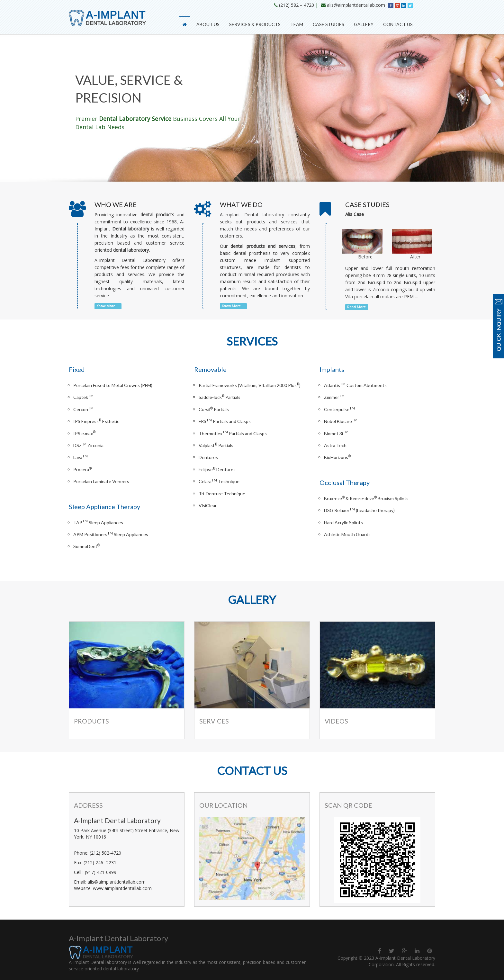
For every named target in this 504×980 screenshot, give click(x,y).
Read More (356, 307)
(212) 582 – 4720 (297, 5)
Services (214, 721)
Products (92, 721)
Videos (337, 721)
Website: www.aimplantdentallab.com (113, 888)
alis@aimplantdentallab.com (356, 5)
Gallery (364, 24)
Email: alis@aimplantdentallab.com (110, 882)
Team (297, 24)
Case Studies (328, 24)
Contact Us (398, 24)
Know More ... (108, 306)
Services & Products (255, 24)
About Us (208, 24)
